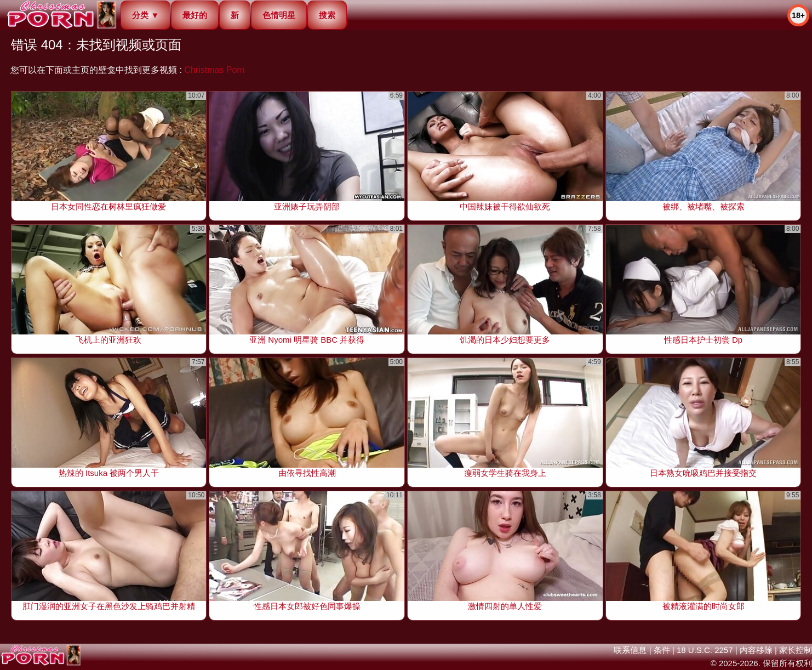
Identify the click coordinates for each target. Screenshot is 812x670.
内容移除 (756, 650)
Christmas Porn (214, 70)
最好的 (195, 15)
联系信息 (630, 650)
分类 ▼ (145, 15)
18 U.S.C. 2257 (705, 650)
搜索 (327, 15)
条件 (662, 650)
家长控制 (796, 650)
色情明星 (279, 15)
